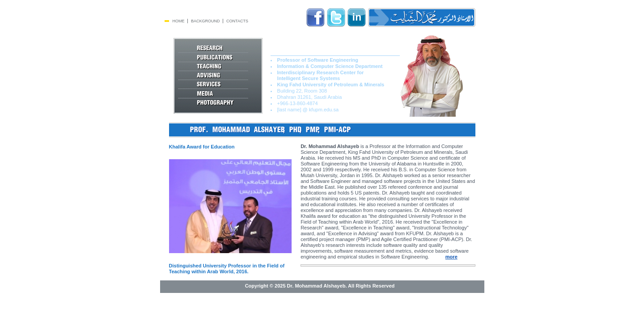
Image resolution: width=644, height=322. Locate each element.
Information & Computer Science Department (330, 66)
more (451, 257)
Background (205, 21)
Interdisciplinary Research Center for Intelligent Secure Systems (317, 75)
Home (179, 21)
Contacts (237, 21)
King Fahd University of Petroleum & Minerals (331, 85)
